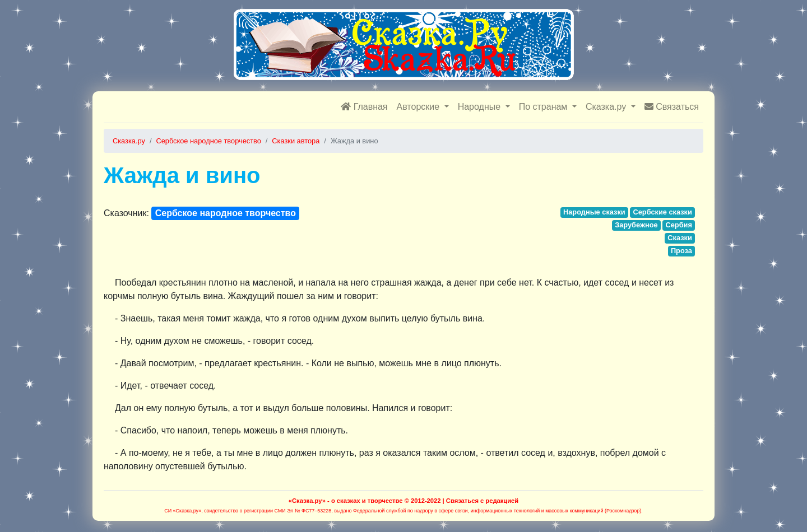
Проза (681, 251)
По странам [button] (544, 107)
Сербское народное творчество (226, 213)
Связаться (672, 107)
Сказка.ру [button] (607, 107)
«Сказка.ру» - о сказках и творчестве (346, 501)
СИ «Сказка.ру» (183, 511)
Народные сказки (594, 212)
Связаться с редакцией (482, 501)
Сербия (678, 225)
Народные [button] (481, 107)
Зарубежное (636, 225)
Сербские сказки (662, 212)
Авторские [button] (419, 107)
